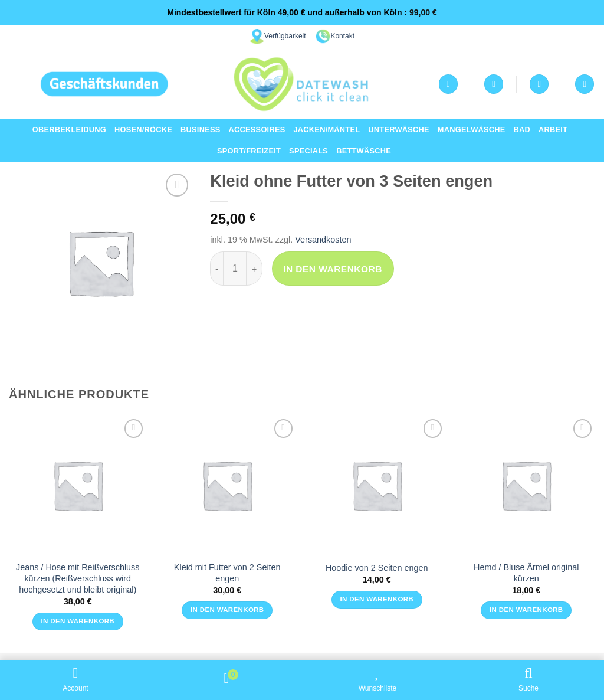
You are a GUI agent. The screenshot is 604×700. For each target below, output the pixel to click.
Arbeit (553, 130)
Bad (522, 130)
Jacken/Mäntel (326, 130)
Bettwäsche (364, 151)
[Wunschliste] (494, 84)
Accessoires (257, 130)
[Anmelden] (448, 84)
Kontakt (342, 36)
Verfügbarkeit (285, 36)
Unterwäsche (399, 130)
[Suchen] (585, 84)
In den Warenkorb (333, 269)
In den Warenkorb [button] (78, 621)
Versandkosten (323, 240)
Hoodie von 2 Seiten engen (377, 568)
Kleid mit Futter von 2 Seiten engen (227, 573)
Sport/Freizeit (249, 151)
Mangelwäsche (472, 130)
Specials (308, 151)
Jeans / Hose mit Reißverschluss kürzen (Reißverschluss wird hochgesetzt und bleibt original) (78, 578)
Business (200, 130)
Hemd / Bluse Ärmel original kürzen (526, 573)
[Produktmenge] (235, 269)
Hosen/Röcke (143, 130)
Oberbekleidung (69, 130)
